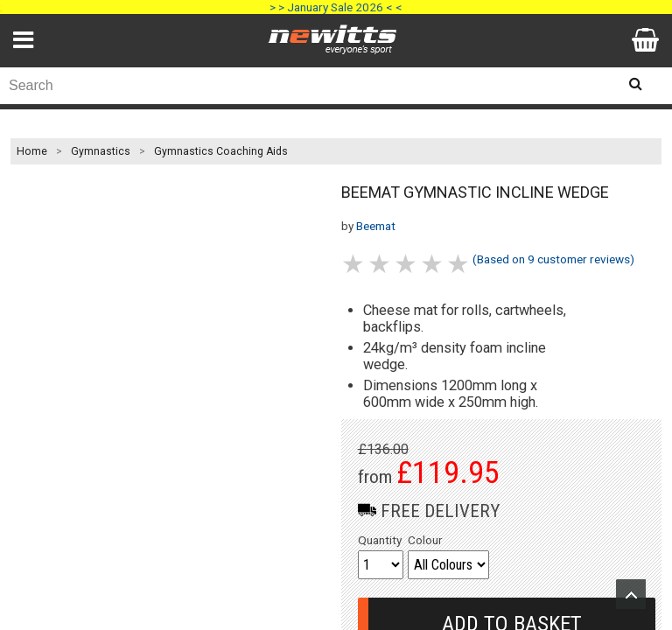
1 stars (354, 264)
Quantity (380, 540)
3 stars (407, 264)
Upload (631, 594)
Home (32, 151)
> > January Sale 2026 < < (336, 7)
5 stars (459, 264)
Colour (425, 540)
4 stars (433, 264)
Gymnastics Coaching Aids (221, 151)
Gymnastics (101, 151)
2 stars (381, 264)
